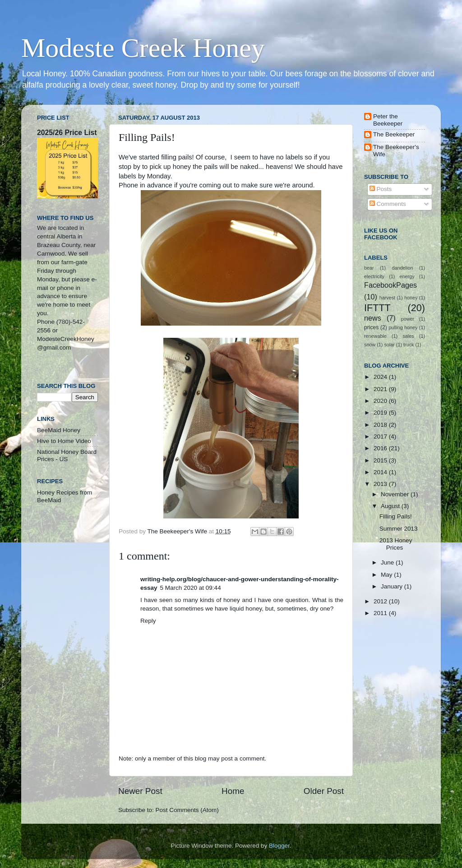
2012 (381, 601)
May (387, 575)
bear (369, 268)
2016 (381, 448)
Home (233, 791)
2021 (381, 389)
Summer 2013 (399, 529)
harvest (387, 298)
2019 (381, 413)
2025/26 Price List (67, 133)
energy (407, 276)
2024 (381, 377)
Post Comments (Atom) (187, 810)
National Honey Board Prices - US (67, 455)
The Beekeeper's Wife (396, 151)
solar (389, 345)
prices (371, 327)
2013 (381, 484)
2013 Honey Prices (396, 544)
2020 (381, 401)
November (396, 494)
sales (408, 336)
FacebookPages (390, 285)
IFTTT (377, 308)
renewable (375, 336)
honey (411, 298)
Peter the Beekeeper (388, 120)
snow (370, 345)
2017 (381, 436)
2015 (381, 460)
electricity (374, 276)
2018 (381, 425)
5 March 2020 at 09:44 (191, 588)
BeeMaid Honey (59, 430)
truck (409, 345)
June (388, 562)
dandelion (403, 268)
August (391, 506)
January (393, 586)
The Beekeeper (394, 134)
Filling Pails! (396, 516)
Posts (381, 189)
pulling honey (403, 327)
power (408, 319)
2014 (381, 472)
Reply (148, 621)
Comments (388, 204)
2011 (381, 613)
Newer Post (140, 791)
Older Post (324, 791)
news (373, 318)
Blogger (279, 846)
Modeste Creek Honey (143, 48)
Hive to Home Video (64, 441)
